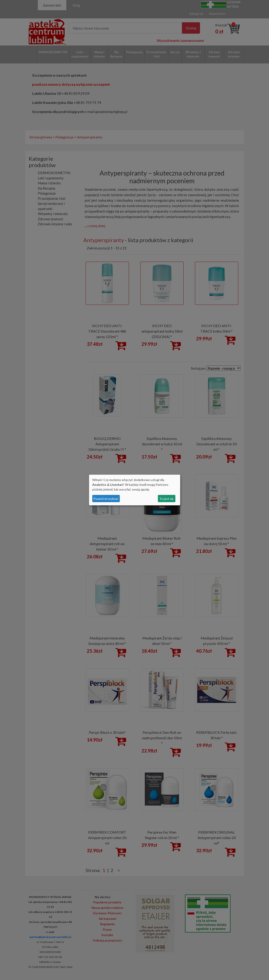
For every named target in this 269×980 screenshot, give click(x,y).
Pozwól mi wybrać (106, 499)
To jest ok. (167, 499)
